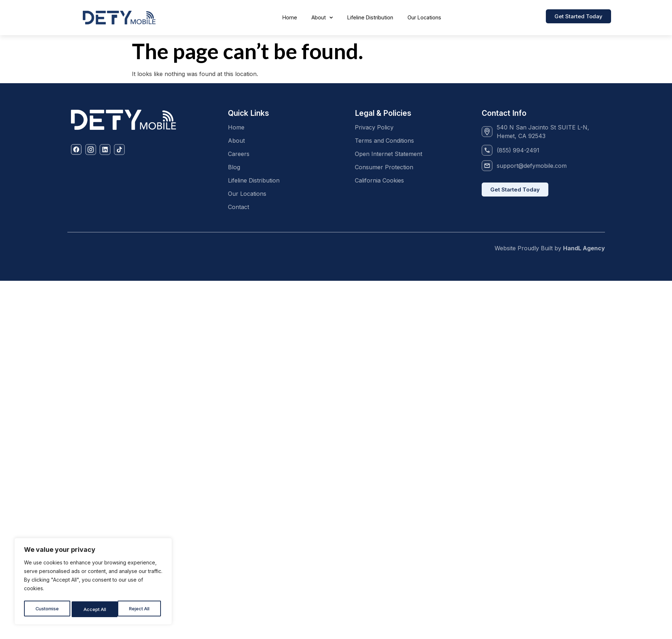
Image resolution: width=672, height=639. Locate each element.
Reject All (94, 609)
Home (290, 17)
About (322, 18)
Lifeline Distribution (370, 17)
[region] (93, 583)
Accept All (140, 609)
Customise (47, 609)
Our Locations (424, 17)
